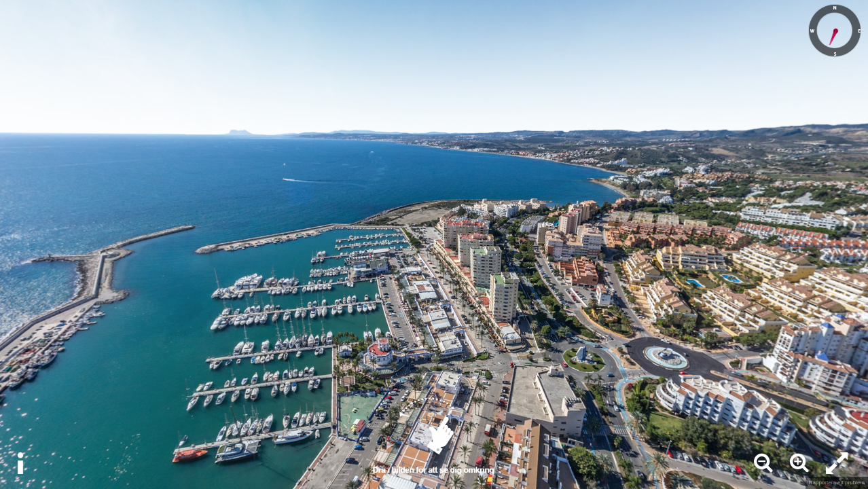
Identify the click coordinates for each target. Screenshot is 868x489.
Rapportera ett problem (837, 483)
